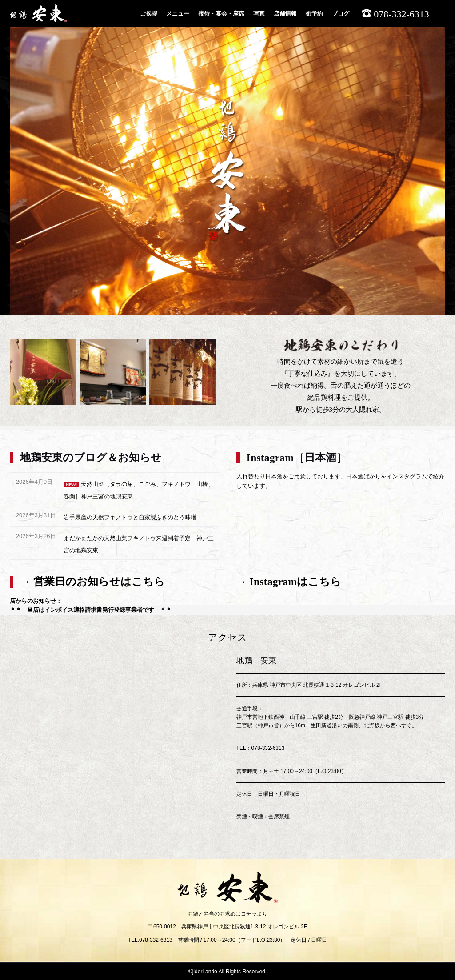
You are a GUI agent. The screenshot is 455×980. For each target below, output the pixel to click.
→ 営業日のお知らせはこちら (92, 582)
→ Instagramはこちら (289, 582)
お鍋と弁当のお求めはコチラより (227, 914)
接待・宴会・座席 (221, 14)
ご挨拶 (149, 14)
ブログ (341, 14)
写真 (259, 14)
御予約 (314, 14)
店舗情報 (285, 14)
